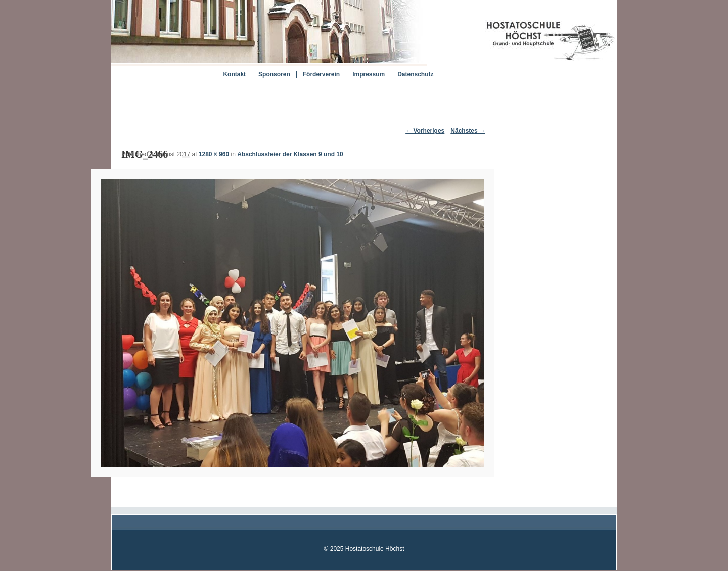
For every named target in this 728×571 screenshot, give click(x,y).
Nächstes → (468, 131)
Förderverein (321, 74)
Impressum (369, 74)
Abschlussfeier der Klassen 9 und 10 (290, 154)
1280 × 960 (214, 154)
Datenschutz (415, 74)
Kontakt (234, 74)
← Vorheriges (425, 131)
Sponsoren (274, 74)
